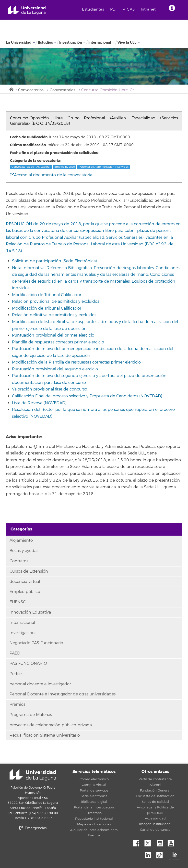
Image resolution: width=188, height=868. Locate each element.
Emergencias (33, 828)
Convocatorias (31, 90)
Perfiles (16, 674)
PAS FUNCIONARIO (28, 664)
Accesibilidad (155, 818)
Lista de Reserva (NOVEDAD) (39, 403)
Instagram (161, 842)
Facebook (138, 842)
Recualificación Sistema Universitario (45, 735)
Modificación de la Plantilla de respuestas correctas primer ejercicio (76, 362)
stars (43, 845)
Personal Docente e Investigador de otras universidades (63, 694)
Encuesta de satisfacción (155, 796)
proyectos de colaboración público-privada (51, 725)
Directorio (94, 813)
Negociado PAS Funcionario (36, 643)
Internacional (100, 43)
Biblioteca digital (94, 802)
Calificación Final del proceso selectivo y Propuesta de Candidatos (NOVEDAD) (87, 396)
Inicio (11, 89)
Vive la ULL (127, 43)
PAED (15, 653)
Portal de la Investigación (94, 807)
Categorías (21, 529)
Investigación (71, 43)
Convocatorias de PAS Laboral (31, 167)
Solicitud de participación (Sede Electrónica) (54, 261)
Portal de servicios (94, 791)
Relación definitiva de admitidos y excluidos (54, 315)
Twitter (150, 842)
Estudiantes (93, 9)
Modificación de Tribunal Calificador (47, 295)
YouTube (173, 842)
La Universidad (19, 43)
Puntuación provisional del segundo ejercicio (55, 369)
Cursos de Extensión (29, 571)
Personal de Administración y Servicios (104, 167)
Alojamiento (21, 541)
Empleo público (65, 167)
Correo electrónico (94, 779)
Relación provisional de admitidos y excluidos (56, 302)
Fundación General (155, 791)
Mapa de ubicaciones (94, 824)
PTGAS (129, 9)
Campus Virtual (94, 785)
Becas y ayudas (24, 551)
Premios (17, 704)
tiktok (161, 854)
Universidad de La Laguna (27, 10)
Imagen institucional (155, 824)
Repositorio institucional (94, 819)
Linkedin (150, 854)
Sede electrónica (94, 796)
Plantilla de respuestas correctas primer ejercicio (58, 342)
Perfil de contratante (155, 779)
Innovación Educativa (30, 612)
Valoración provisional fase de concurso (50, 389)
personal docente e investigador (40, 684)
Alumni (155, 785)
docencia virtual (25, 582)
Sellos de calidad (155, 802)
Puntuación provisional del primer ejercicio (53, 335)
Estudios (45, 43)
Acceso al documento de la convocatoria (51, 175)
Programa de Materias (31, 715)
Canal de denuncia (155, 830)
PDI (113, 9)
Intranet (148, 9)
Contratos (19, 561)
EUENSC (18, 602)
